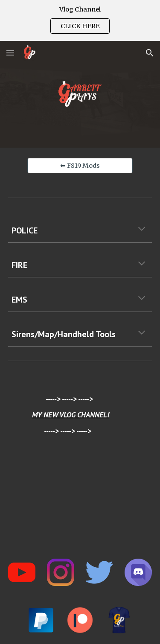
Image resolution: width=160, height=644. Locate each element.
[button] (10, 53)
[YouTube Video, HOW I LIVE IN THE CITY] (80, 499)
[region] (80, 20)
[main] (80, 230)
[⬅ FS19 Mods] (80, 165)
